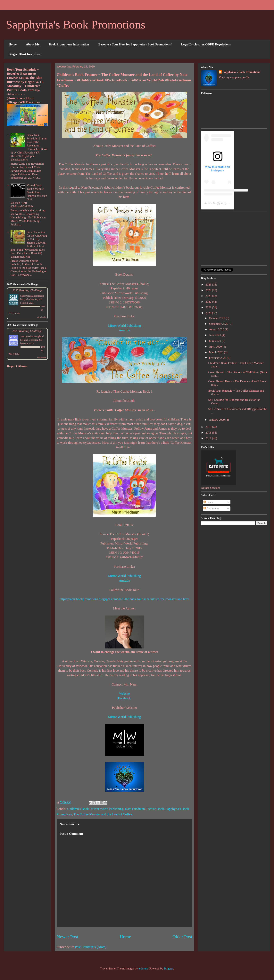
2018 (209, 433)
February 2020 (218, 358)
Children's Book (78, 809)
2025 (209, 285)
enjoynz (143, 968)
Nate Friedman (135, 809)
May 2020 (215, 341)
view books (42, 317)
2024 (209, 290)
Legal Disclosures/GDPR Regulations (206, 44)
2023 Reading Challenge (27, 331)
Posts (208, 502)
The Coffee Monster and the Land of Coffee (103, 814)
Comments (211, 508)
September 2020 (219, 324)
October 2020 (217, 318)
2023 (209, 296)
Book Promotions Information (69, 44)
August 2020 (217, 329)
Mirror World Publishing (124, 326)
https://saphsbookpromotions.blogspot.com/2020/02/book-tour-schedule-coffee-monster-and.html (124, 599)
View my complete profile (234, 77)
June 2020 (215, 335)
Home (13, 44)
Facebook (124, 698)
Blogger (169, 968)
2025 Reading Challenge (27, 290)
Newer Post (67, 937)
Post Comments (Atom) (91, 947)
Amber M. (210, 203)
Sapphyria (25, 296)
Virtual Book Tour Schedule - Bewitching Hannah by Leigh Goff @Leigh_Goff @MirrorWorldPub (29, 196)
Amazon (124, 330)
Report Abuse (17, 366)
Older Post (182, 937)
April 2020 (216, 347)
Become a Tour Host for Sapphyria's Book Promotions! (135, 44)
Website (124, 694)
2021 (209, 307)
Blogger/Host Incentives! (25, 54)
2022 (209, 302)
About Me (33, 44)
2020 (209, 313)
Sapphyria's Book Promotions (76, 25)
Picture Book (155, 809)
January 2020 (217, 420)
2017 (209, 438)
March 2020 (216, 352)
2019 (209, 427)
